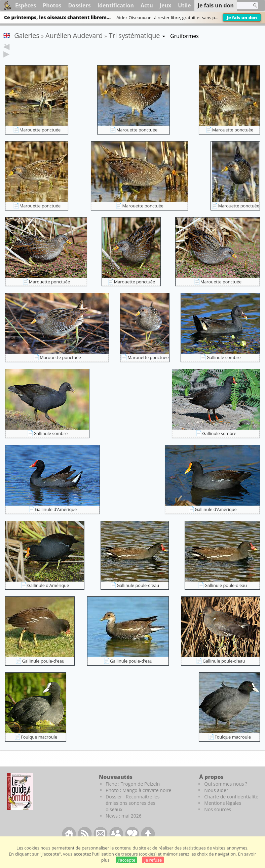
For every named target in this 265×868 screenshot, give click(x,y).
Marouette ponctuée (40, 140)
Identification (116, 5)
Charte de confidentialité (231, 807)
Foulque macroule (39, 747)
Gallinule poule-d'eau (138, 596)
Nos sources (218, 820)
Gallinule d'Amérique (56, 520)
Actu (147, 5)
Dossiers (79, 5)
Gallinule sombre (223, 368)
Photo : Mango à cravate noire (138, 801)
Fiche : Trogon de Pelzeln (133, 794)
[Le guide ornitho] (20, 802)
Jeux (166, 5)
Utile (184, 5)
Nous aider (216, 801)
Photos (52, 5)
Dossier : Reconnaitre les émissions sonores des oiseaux (132, 813)
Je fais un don (242, 17)
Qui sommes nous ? (226, 794)
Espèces (26, 5)
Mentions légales (223, 813)
